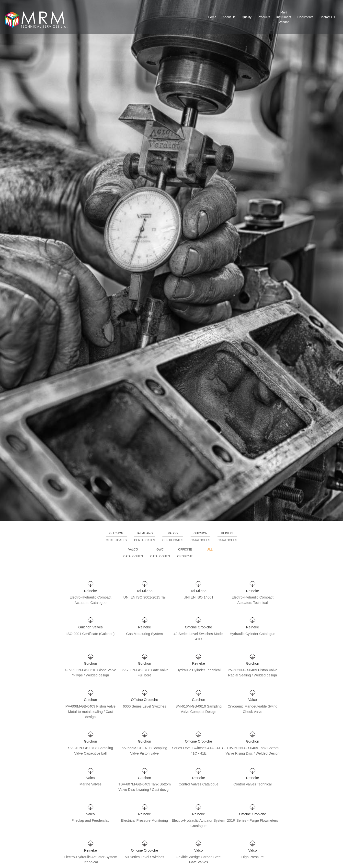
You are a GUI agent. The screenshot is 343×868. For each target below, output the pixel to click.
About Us (229, 17)
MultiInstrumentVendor (284, 17)
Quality (247, 17)
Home (212, 17)
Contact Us (327, 17)
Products (264, 17)
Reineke (227, 537)
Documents (305, 17)
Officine (185, 553)
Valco (173, 537)
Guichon (116, 537)
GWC (160, 553)
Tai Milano (145, 537)
